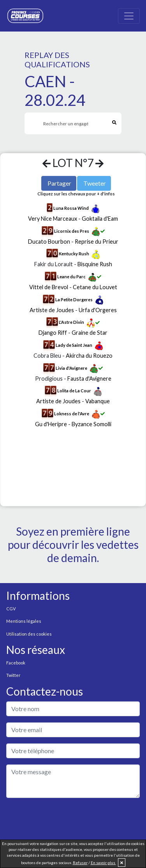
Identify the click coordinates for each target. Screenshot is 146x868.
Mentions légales (24, 621)
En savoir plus (103, 863)
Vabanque (98, 401)
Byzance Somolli (91, 424)
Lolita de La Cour (74, 391)
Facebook (16, 663)
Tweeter (95, 183)
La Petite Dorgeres (74, 300)
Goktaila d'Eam (100, 219)
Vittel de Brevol (49, 287)
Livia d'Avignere (71, 368)
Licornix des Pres (72, 231)
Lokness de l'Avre (72, 414)
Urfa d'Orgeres (98, 310)
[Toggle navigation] (129, 16)
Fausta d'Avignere (89, 379)
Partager (59, 183)
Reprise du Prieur (97, 242)
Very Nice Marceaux (53, 219)
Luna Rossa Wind (71, 208)
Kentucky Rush (74, 254)
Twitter (13, 675)
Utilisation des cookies (29, 634)
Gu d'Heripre (51, 424)
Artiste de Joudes (52, 310)
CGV (11, 609)
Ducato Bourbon (49, 242)
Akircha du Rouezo (89, 356)
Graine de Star (90, 333)
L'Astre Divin (71, 322)
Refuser (80, 863)
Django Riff (53, 333)
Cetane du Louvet (95, 287)
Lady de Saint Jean (74, 345)
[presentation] (65, 819)
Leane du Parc (71, 277)
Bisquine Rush (95, 264)
